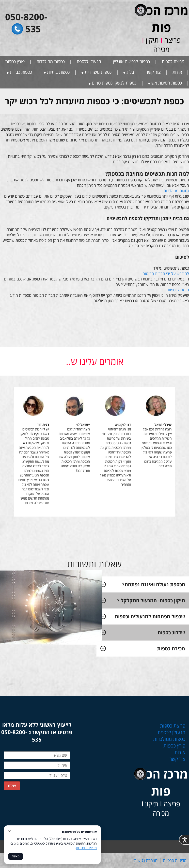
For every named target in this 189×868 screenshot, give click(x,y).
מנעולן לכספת (89, 61)
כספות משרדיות (98, 72)
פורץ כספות (15, 61)
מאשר (16, 856)
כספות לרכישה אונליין (131, 61)
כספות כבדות (21, 72)
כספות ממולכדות (51, 61)
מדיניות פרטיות (175, 860)
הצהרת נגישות (146, 860)
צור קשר (153, 72)
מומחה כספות (178, 290)
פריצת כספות (173, 61)
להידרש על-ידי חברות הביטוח (166, 274)
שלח (12, 786)
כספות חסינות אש (167, 83)
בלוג (130, 72)
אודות (177, 72)
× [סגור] (9, 831)
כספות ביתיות (58, 72)
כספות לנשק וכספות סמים (114, 83)
